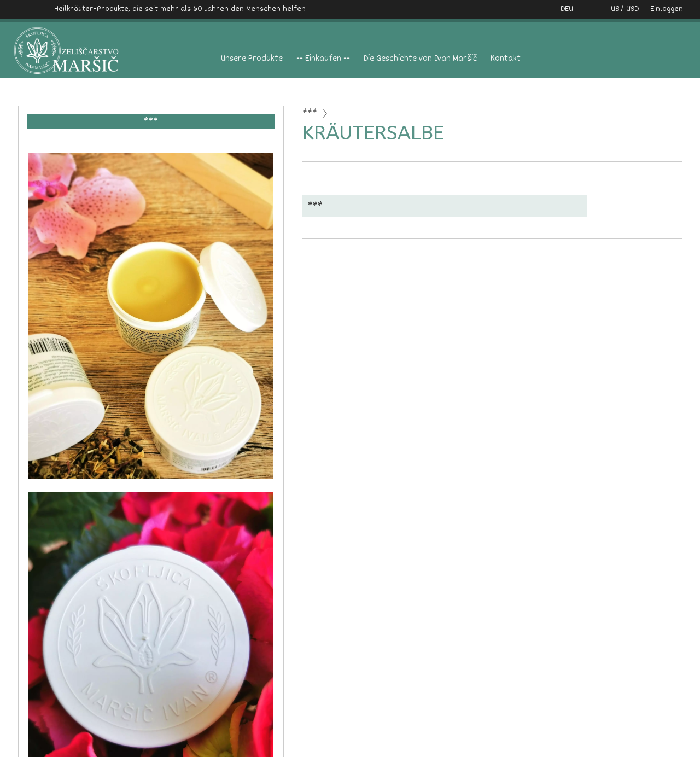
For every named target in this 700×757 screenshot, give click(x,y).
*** (310, 113)
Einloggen (667, 9)
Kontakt (506, 59)
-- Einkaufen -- (323, 59)
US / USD (613, 9)
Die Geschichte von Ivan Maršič (420, 59)
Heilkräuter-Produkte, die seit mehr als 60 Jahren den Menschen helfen (180, 9)
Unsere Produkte (252, 59)
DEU (567, 9)
